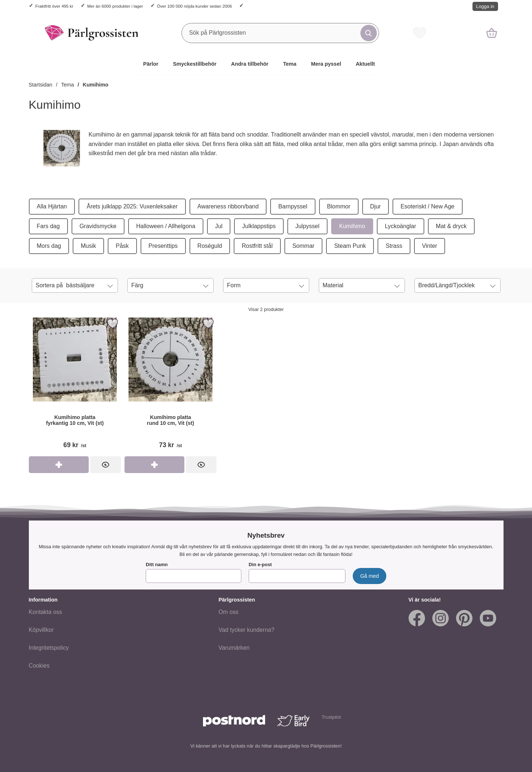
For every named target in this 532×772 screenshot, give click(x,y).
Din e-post (260, 565)
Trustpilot (331, 717)
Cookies (39, 666)
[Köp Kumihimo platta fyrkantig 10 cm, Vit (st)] (59, 465)
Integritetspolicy (49, 648)
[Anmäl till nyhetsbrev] (369, 576)
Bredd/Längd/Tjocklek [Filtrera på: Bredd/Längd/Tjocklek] (447, 285)
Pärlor (151, 64)
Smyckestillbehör (195, 64)
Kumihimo (96, 85)
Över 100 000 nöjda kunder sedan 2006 (194, 6)
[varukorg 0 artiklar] (492, 33)
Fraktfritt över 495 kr (54, 6)
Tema (290, 64)
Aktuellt (365, 64)
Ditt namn (157, 565)
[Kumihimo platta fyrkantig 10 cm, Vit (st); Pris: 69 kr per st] (75, 386)
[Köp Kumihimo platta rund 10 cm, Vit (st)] (154, 465)
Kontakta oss (46, 612)
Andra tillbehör (250, 64)
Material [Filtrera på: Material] (333, 285)
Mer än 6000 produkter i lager (115, 6)
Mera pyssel (326, 64)
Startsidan (41, 85)
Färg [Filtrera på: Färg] (137, 285)
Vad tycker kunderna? (247, 630)
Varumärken (234, 648)
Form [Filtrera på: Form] (234, 285)
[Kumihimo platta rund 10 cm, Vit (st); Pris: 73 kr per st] (171, 386)
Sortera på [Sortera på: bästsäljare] (65, 285)
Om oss (229, 612)
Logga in (485, 6)
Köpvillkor (41, 630)
